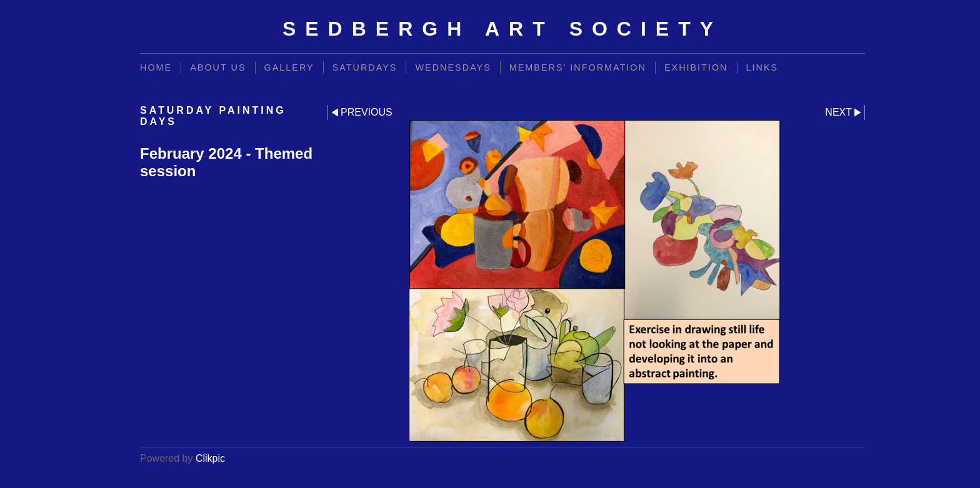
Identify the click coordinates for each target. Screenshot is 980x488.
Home (156, 67)
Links (762, 67)
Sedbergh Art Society (502, 29)
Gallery (289, 67)
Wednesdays (453, 67)
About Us (218, 67)
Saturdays (365, 67)
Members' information (578, 67)
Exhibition (696, 67)
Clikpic (210, 458)
